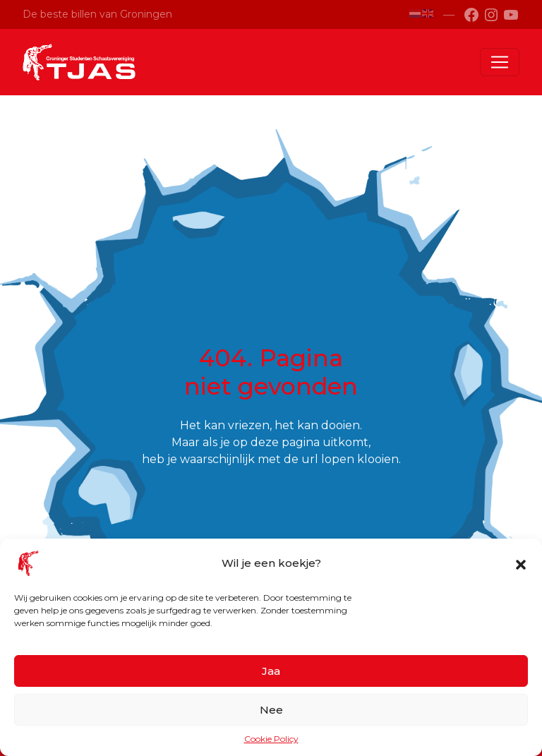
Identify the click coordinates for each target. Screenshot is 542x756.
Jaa (271, 671)
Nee (271, 710)
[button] (521, 563)
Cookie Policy (271, 739)
